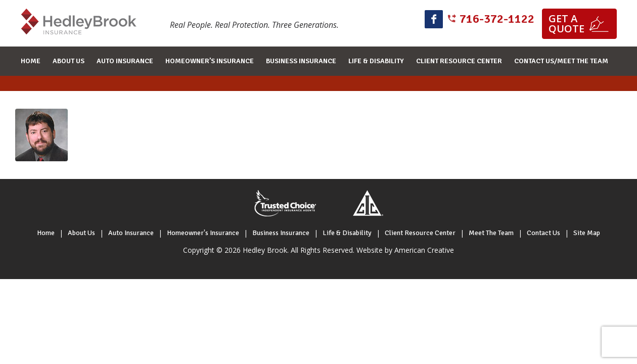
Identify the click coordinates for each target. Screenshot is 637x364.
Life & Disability (347, 233)
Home (46, 233)
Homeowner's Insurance (203, 233)
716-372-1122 (497, 19)
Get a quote (566, 24)
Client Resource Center (420, 233)
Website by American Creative (405, 250)
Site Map (587, 233)
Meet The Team (491, 233)
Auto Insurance (131, 233)
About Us (81, 233)
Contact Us (543, 233)
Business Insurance (281, 233)
